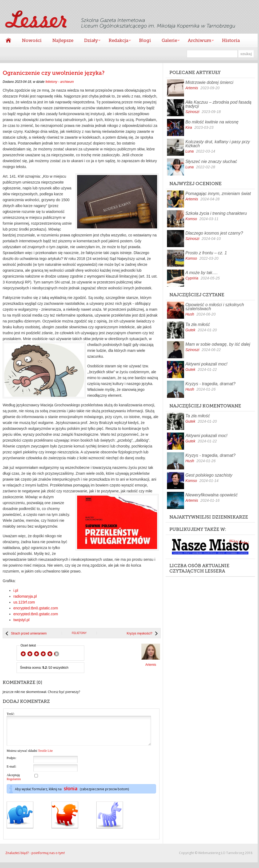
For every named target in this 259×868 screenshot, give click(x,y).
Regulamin (14, 785)
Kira (189, 127)
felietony (79, 633)
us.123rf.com (24, 602)
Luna (190, 151)
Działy (90, 41)
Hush (190, 314)
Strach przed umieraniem (29, 633)
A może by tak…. (202, 273)
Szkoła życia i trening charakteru (216, 213)
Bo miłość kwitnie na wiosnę (212, 122)
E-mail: (11, 772)
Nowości (32, 40)
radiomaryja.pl (25, 596)
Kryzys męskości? (140, 633)
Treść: (11, 714)
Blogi (145, 40)
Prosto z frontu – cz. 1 (206, 253)
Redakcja (117, 41)
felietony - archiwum (60, 82)
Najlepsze (63, 40)
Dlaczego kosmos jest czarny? (214, 233)
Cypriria (192, 278)
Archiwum (198, 41)
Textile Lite (45, 756)
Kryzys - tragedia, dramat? (210, 384)
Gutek (190, 330)
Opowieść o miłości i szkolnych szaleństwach (215, 307)
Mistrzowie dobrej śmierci (209, 82)
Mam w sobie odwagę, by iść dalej (218, 344)
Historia (231, 40)
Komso (191, 219)
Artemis (192, 88)
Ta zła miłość (198, 324)
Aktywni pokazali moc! (206, 364)
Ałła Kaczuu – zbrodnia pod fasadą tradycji (218, 104)
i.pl (16, 590)
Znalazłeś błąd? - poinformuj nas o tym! (35, 859)
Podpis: (11, 764)
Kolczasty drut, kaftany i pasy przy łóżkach (218, 144)
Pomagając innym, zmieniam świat (218, 194)
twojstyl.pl (21, 620)
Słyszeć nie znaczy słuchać (211, 161)
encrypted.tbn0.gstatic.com (36, 608)
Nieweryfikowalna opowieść (212, 495)
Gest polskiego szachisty (209, 475)
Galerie (168, 41)
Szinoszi (192, 112)
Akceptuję (14, 783)
